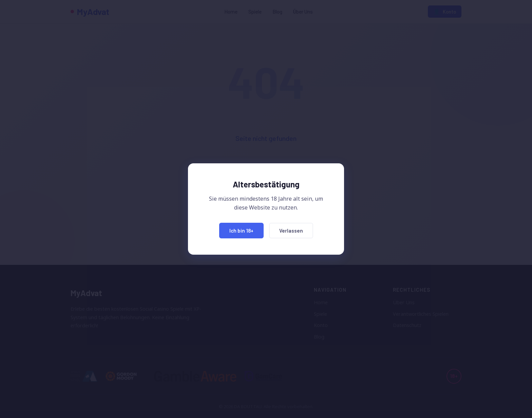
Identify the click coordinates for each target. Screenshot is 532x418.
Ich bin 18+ (241, 231)
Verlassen (291, 231)
